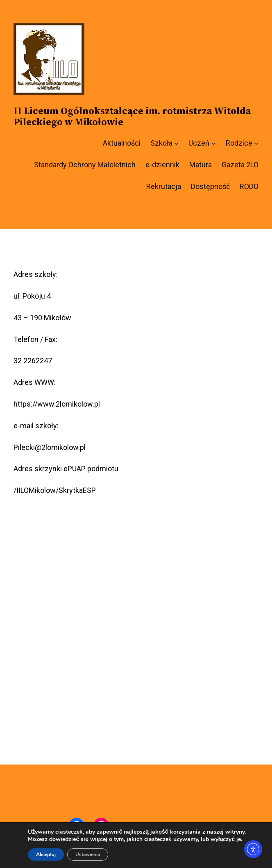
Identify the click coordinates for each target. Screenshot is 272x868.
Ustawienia (88, 855)
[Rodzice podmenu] (256, 143)
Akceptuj (46, 855)
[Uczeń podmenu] (214, 143)
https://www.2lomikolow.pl (57, 404)
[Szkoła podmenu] (176, 143)
